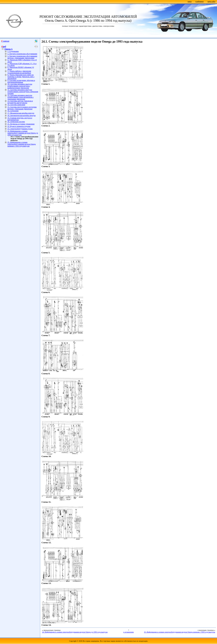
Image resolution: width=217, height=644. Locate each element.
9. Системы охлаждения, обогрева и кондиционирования (21, 81)
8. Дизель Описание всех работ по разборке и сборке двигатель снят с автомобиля (21, 77)
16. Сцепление (13, 111)
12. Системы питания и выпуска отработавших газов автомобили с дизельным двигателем (21, 97)
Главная (5, 41)
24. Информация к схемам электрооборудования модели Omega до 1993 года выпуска (23, 133)
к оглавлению (129, 632)
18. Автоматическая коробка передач (22, 115)
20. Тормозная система (16, 122)
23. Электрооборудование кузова (20, 129)
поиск (190, 2)
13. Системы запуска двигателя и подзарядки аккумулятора (20, 102)
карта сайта (211, 2)
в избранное (200, 2)
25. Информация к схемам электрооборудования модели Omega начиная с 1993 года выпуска (22, 144)
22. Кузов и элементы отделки (19, 126)
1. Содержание (13, 51)
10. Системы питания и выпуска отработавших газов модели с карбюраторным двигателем (20, 86)
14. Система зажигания (16, 105)
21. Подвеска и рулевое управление (21, 124)
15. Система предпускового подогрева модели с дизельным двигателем (22, 108)
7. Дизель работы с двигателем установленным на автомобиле (19, 72)
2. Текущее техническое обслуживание (22, 54)
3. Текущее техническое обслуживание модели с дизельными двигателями (22, 57)
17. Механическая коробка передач (21, 113)
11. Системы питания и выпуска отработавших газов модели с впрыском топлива (23, 92)
